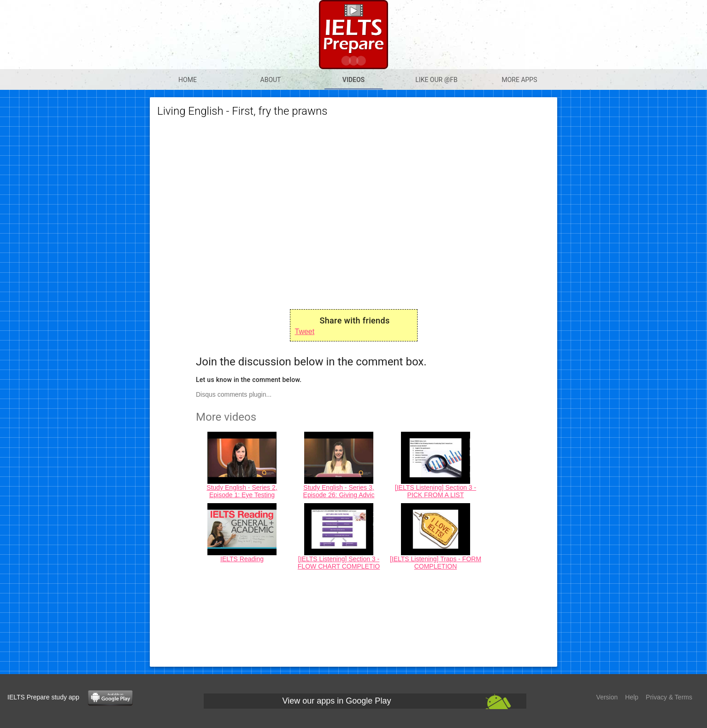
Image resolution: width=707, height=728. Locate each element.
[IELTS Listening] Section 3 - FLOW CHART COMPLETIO (339, 563)
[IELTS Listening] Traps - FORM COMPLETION (436, 563)
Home (188, 80)
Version (607, 697)
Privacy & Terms (669, 697)
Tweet (305, 332)
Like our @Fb (436, 80)
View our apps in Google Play (337, 701)
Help (632, 697)
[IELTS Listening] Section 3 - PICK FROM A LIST (436, 491)
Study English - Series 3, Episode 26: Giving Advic (339, 491)
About (271, 80)
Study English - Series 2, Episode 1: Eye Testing (242, 491)
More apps (519, 80)
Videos (354, 80)
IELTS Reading (242, 559)
